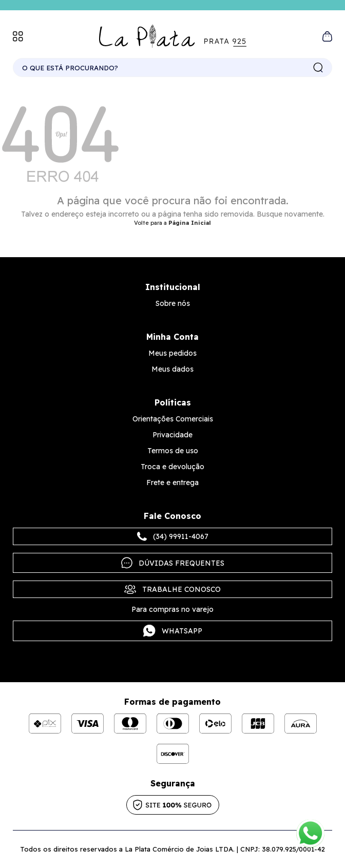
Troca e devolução (172, 467)
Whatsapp (173, 631)
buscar (318, 68)
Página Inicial (190, 223)
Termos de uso (173, 451)
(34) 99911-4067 (173, 536)
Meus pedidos (172, 353)
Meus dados (172, 369)
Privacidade (172, 435)
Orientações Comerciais (173, 419)
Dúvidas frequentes (173, 563)
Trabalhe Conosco (172, 589)
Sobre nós (173, 303)
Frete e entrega (172, 483)
